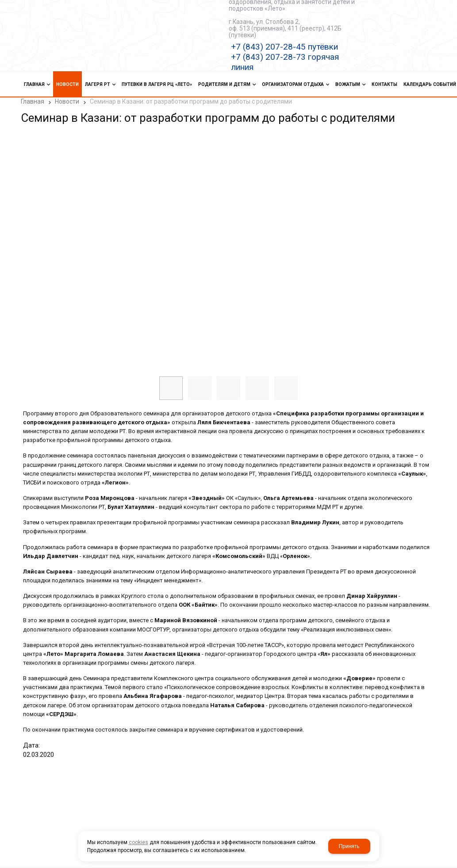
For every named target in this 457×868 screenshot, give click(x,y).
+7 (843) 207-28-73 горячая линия (285, 62)
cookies (138, 842)
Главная (33, 101)
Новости (67, 101)
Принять (349, 846)
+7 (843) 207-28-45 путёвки (284, 47)
